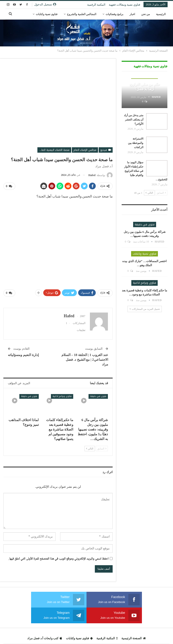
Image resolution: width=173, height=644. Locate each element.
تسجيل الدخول (45, 4)
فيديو (106, 150)
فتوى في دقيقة (98, 396)
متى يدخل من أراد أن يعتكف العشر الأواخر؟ (134, 120)
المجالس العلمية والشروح (82, 14)
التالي (90, 448)
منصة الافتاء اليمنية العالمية (53, 150)
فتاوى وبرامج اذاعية (62, 396)
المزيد (54, 14)
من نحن (146, 14)
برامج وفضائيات (114, 14)
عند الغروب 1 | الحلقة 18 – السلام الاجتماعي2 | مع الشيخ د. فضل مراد (85, 359)
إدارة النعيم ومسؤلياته (23, 355)
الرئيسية (161, 14)
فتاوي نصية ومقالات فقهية (124, 5)
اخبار (132, 14)
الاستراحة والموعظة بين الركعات (136, 143)
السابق (102, 448)
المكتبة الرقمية (96, 5)
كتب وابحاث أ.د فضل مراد (45, 638)
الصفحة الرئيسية (134, 638)
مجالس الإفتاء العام (85, 150)
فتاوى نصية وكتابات (145, 254)
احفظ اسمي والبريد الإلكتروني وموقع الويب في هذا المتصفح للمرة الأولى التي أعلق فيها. (59, 559)
